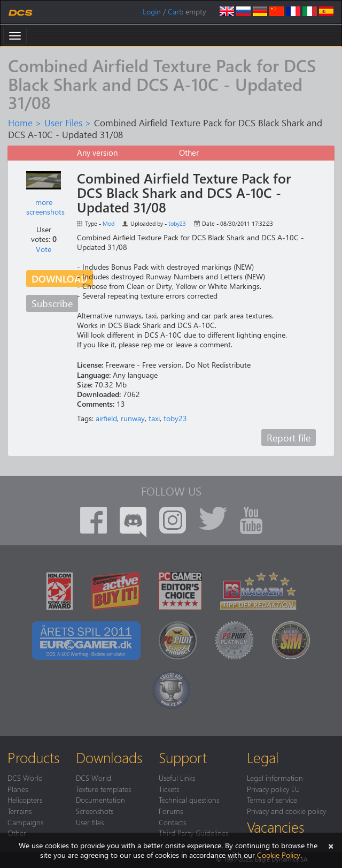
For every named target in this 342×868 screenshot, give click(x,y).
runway (133, 418)
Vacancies (275, 827)
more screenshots (45, 207)
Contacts (172, 822)
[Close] (331, 845)
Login (152, 12)
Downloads (109, 757)
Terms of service (272, 800)
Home (20, 123)
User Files (63, 123)
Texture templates (103, 789)
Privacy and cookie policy (286, 811)
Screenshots (95, 811)
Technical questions (189, 800)
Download (60, 279)
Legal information (275, 778)
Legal (263, 757)
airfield (106, 418)
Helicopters (25, 800)
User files (90, 822)
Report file (289, 437)
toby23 (177, 223)
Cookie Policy (279, 855)
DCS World (25, 778)
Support (183, 757)
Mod (108, 223)
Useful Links (177, 778)
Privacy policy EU (273, 789)
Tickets (169, 789)
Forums (171, 811)
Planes (18, 789)
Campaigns (25, 822)
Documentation (100, 800)
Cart (175, 12)
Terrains (20, 811)
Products (33, 757)
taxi (154, 418)
